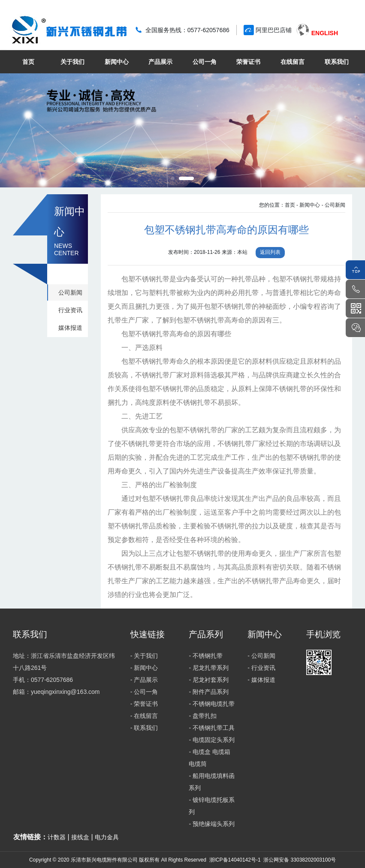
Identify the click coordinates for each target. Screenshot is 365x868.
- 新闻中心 (308, 205)
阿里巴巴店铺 (274, 30)
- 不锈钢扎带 (206, 656)
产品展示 (160, 62)
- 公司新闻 (333, 205)
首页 (28, 62)
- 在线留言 (144, 716)
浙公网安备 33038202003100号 (299, 860)
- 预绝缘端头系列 (212, 824)
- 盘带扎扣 (203, 716)
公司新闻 (70, 292)
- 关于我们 (144, 656)
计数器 (57, 837)
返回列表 (270, 252)
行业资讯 (70, 310)
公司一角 (205, 62)
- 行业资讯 (261, 668)
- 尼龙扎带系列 (209, 668)
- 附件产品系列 (209, 692)
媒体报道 (70, 328)
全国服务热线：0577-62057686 (187, 30)
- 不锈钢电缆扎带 (212, 704)
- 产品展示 (144, 680)
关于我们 (72, 62)
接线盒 (80, 837)
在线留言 (293, 62)
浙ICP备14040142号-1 (235, 860)
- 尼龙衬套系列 (209, 680)
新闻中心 (117, 62)
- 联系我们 (144, 728)
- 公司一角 (144, 692)
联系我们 (337, 62)
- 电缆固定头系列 (212, 740)
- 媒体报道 (261, 680)
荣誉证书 (248, 62)
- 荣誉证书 (144, 704)
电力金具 (107, 837)
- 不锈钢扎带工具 (212, 728)
